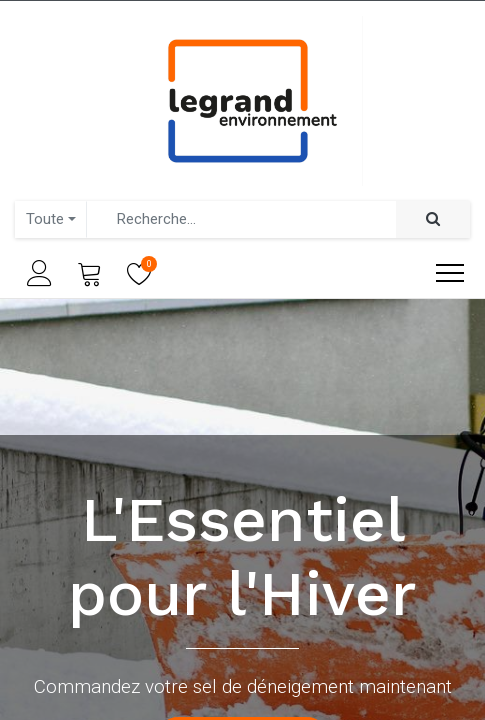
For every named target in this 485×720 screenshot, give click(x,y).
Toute (45, 219)
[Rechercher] (433, 219)
